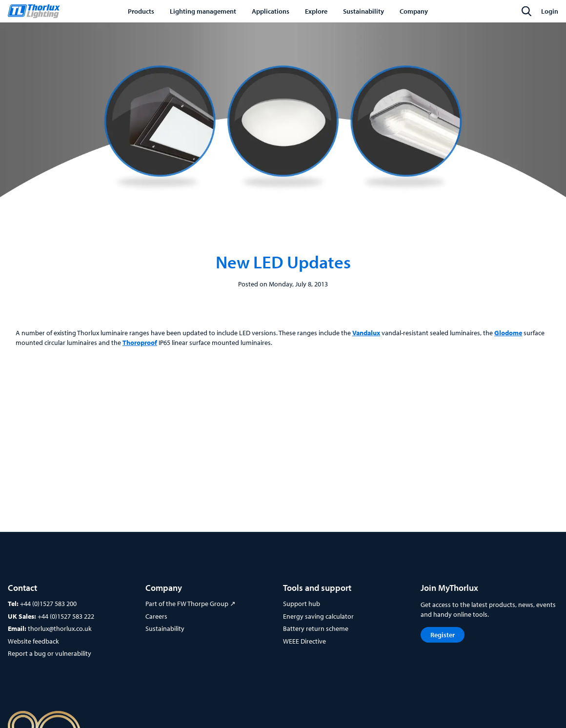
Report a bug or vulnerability (50, 653)
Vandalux (366, 333)
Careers (156, 616)
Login (550, 11)
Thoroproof (140, 343)
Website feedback (33, 641)
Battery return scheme (316, 628)
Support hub (302, 604)
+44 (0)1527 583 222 (66, 616)
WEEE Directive (304, 641)
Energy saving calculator (318, 616)
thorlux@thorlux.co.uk (60, 628)
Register (443, 635)
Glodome (508, 333)
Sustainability (165, 628)
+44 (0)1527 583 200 (48, 604)
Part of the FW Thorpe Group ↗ (191, 604)
